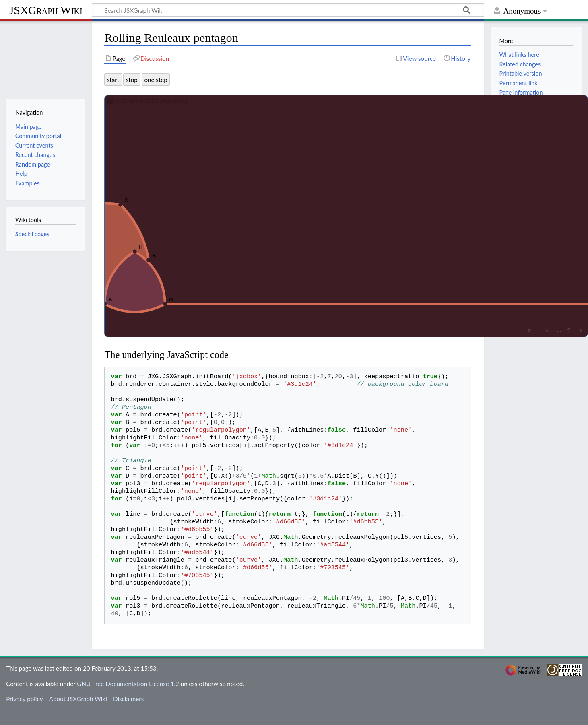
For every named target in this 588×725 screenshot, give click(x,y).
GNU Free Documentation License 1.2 (128, 684)
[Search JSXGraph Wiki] (288, 10)
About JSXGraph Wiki (78, 699)
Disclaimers (128, 699)
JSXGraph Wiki (46, 10)
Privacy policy (24, 699)
